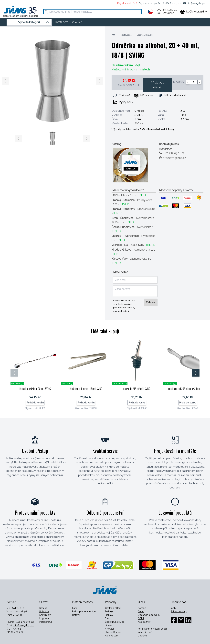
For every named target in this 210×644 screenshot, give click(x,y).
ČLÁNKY (77, 22)
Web (173, 608)
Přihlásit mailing (179, 611)
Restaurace (126, 35)
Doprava (142, 636)
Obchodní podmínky (149, 615)
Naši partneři (144, 622)
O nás (141, 611)
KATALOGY (62, 22)
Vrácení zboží (145, 632)
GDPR (141, 618)
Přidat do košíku (157, 85)
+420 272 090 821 (152, 3)
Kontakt (142, 608)
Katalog (43, 608)
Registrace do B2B (127, 3)
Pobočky (44, 611)
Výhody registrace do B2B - (143, 129)
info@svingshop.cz (197, 3)
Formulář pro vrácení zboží (152, 629)
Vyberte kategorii (34, 22)
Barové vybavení (145, 35)
